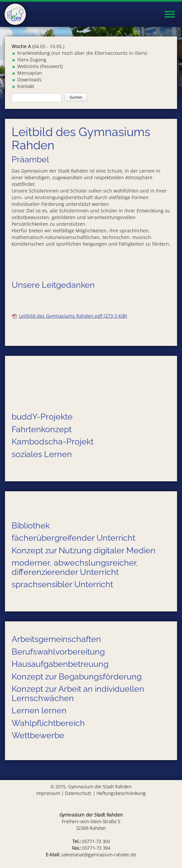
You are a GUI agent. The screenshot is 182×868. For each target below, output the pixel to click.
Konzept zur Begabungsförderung (77, 676)
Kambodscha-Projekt (53, 441)
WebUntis (28, 66)
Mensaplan (30, 73)
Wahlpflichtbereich (48, 723)
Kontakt (26, 86)
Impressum (48, 793)
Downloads (30, 79)
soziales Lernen (42, 454)
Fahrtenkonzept (42, 429)
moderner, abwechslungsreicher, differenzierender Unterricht (75, 567)
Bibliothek (31, 525)
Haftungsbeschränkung (121, 793)
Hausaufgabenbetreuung (60, 664)
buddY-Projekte (42, 417)
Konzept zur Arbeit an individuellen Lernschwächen (78, 693)
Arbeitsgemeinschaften (56, 639)
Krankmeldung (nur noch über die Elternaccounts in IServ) (82, 53)
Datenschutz (78, 793)
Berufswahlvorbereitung (58, 652)
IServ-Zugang (32, 60)
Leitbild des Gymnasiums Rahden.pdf (73, 316)
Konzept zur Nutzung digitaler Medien (84, 550)
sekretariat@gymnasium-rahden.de (99, 855)
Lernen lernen (39, 710)
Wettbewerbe (38, 735)
